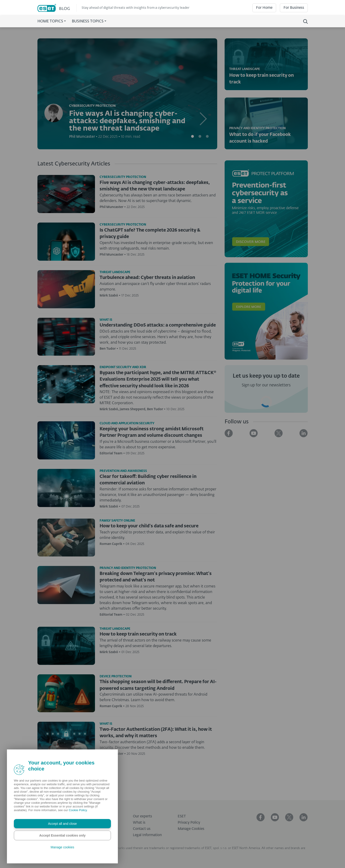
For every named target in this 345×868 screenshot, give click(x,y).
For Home (264, 8)
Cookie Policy (78, 810)
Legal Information (147, 835)
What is (139, 823)
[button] (204, 94)
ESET (182, 816)
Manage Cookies (191, 829)
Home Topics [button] (50, 21)
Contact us (142, 829)
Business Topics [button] (88, 21)
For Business (294, 8)
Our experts (142, 816)
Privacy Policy (189, 823)
